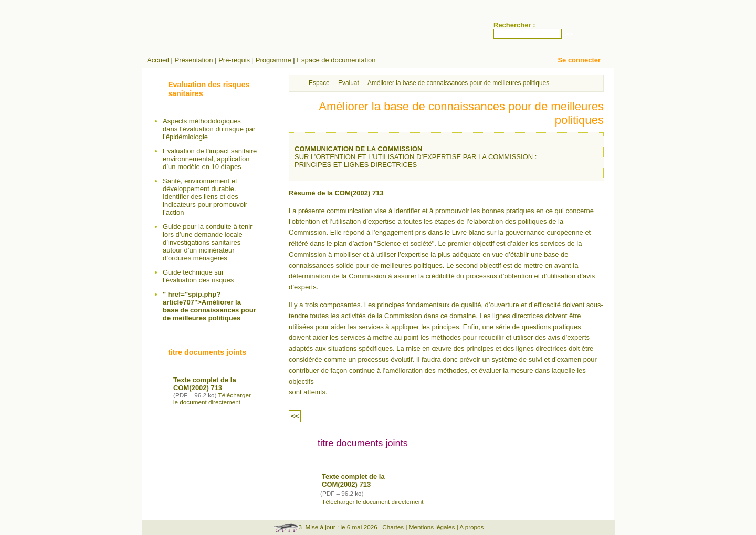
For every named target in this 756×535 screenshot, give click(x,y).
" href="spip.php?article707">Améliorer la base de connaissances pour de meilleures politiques (209, 306)
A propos (471, 527)
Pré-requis (234, 60)
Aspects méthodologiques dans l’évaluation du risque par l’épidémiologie (209, 129)
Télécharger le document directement (373, 502)
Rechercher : (514, 25)
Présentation (194, 60)
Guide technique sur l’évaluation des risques (198, 276)
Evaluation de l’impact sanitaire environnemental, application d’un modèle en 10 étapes (210, 159)
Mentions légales (432, 527)
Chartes (393, 527)
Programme (274, 60)
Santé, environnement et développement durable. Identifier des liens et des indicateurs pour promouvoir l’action (205, 197)
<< (295, 416)
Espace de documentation (336, 60)
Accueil (158, 60)
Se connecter (579, 60)
